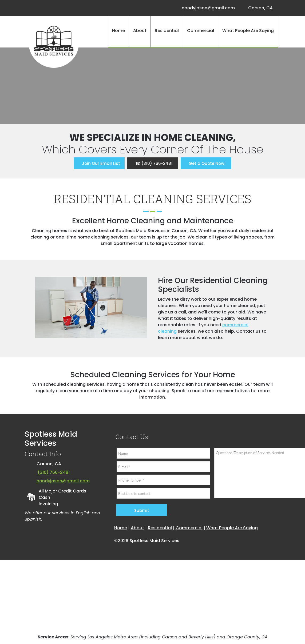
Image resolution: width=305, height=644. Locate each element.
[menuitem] (118, 32)
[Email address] (207, 8)
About (137, 528)
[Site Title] (54, 43)
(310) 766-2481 (54, 472)
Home (121, 528)
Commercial (189, 528)
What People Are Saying (232, 528)
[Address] (259, 8)
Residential (160, 528)
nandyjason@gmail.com (63, 481)
